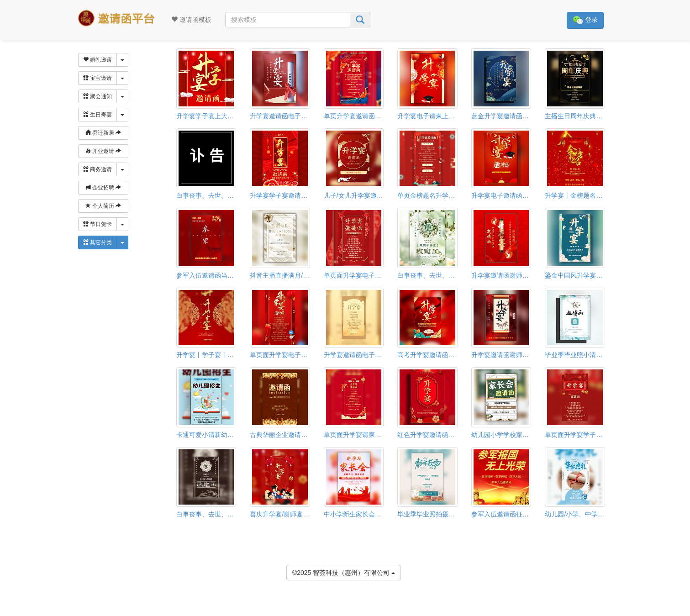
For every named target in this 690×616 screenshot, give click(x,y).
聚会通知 (97, 96)
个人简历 (103, 206)
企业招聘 (103, 188)
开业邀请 (103, 151)
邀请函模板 (191, 20)
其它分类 (97, 242)
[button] (6, 612)
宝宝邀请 (97, 78)
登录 (585, 20)
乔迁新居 (103, 133)
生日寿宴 (97, 115)
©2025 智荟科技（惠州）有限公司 (344, 572)
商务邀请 (97, 169)
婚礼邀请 (97, 60)
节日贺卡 (97, 224)
